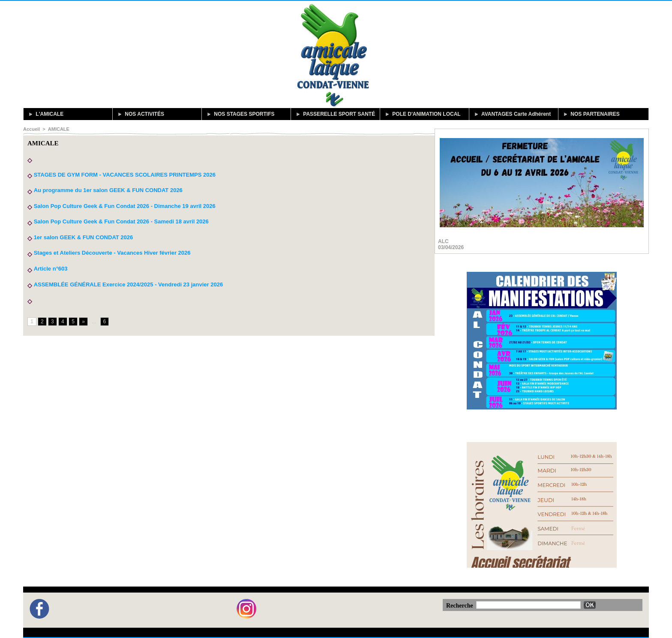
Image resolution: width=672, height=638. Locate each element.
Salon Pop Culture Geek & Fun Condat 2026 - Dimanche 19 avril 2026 (125, 206)
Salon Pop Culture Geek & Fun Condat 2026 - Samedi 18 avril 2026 (121, 221)
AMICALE (58, 129)
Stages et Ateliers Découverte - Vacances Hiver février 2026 (112, 253)
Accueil (31, 129)
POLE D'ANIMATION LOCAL (422, 114)
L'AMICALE (45, 114)
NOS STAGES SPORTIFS (240, 114)
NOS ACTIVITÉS (140, 114)
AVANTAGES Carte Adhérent (511, 114)
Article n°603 (50, 269)
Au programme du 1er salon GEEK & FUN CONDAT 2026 (108, 190)
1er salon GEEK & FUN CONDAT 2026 (84, 237)
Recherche (460, 606)
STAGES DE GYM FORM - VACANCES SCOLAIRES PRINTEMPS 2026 (125, 175)
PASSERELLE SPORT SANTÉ (334, 114)
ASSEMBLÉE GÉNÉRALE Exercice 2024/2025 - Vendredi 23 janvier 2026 (128, 284)
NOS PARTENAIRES (591, 114)
